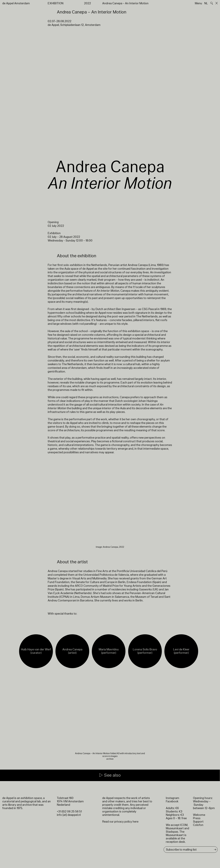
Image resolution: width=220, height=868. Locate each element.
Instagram (172, 798)
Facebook (172, 801)
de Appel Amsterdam (16, 3)
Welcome (199, 815)
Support (198, 822)
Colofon (198, 825)
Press (197, 818)
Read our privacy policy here (120, 822)
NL (206, 3)
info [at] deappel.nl (69, 815)
